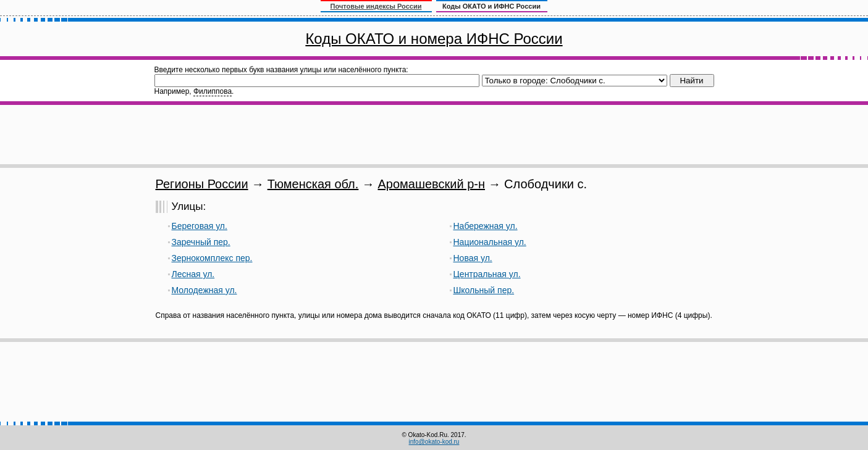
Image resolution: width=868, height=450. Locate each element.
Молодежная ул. (204, 290)
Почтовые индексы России (376, 6)
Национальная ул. (490, 242)
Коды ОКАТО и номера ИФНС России (434, 39)
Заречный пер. (201, 242)
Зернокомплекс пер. (212, 258)
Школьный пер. (484, 290)
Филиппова (213, 91)
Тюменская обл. (313, 184)
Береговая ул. (200, 226)
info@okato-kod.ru (434, 442)
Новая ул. (473, 258)
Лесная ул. (193, 274)
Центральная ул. (487, 274)
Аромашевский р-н (431, 184)
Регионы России (202, 184)
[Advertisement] (434, 135)
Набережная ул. (486, 226)
